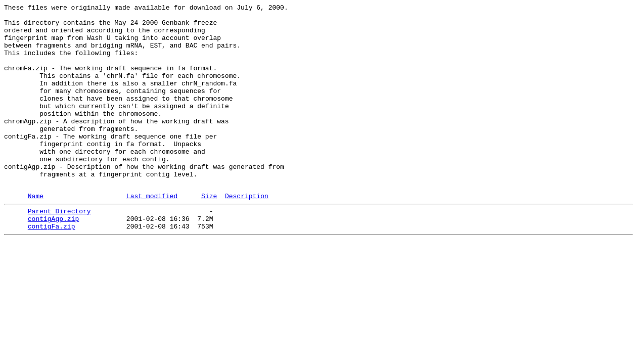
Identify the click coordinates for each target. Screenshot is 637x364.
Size (209, 234)
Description (247, 234)
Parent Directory (59, 250)
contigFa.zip (52, 268)
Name (36, 234)
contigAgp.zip (53, 259)
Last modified (152, 234)
